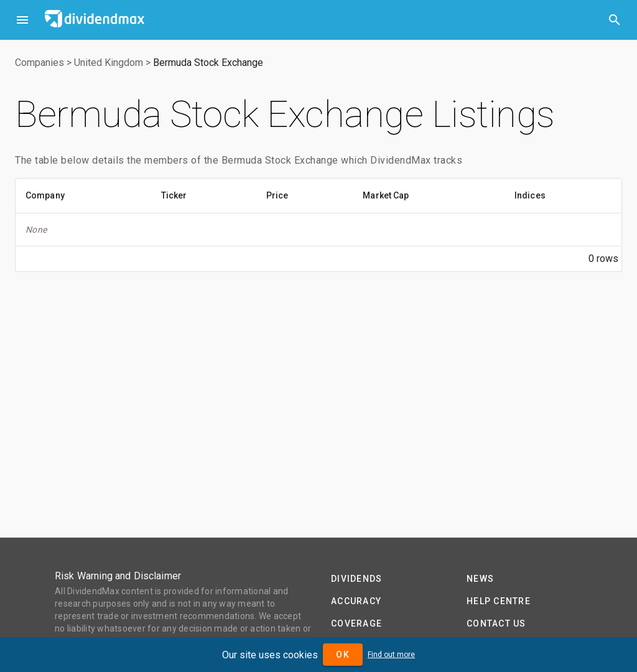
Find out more (391, 655)
